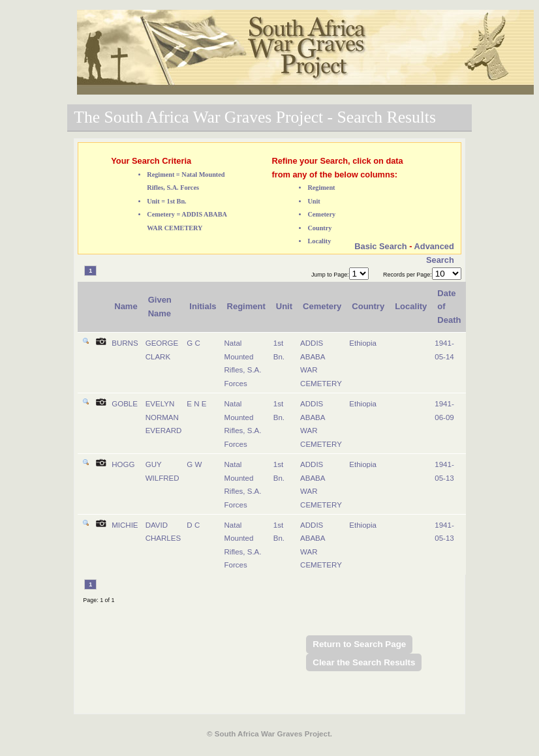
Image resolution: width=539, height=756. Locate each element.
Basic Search (380, 246)
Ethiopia (363, 343)
